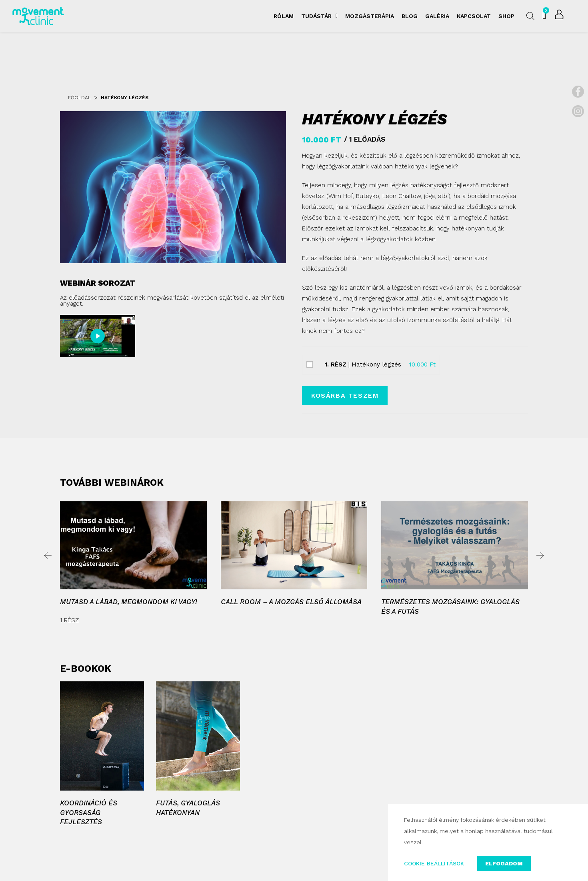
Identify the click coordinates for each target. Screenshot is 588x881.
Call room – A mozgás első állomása (291, 602)
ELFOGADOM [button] (504, 863)
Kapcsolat (474, 16)
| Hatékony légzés (363, 364)
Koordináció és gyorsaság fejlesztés (89, 813)
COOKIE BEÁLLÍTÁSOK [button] (434, 863)
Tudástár (319, 16)
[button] (48, 555)
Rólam (284, 16)
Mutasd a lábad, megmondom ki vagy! (129, 602)
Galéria (437, 16)
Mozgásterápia (370, 16)
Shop (506, 16)
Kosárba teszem (345, 395)
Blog (410, 16)
